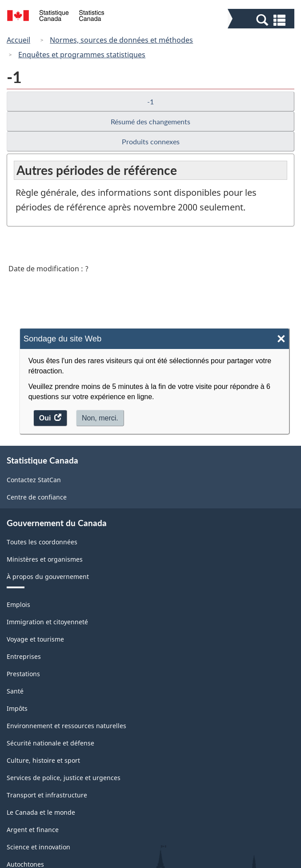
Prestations (23, 674)
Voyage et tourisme (35, 639)
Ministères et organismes (45, 559)
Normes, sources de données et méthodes (121, 40)
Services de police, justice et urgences (64, 778)
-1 (150, 101)
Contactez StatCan (34, 480)
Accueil (18, 40)
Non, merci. (100, 418)
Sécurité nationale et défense (50, 743)
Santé (15, 691)
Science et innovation (38, 847)
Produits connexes (151, 141)
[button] (262, 20)
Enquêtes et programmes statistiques (82, 55)
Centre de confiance (37, 497)
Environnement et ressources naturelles (66, 726)
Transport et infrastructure (47, 795)
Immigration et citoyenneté (47, 622)
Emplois (18, 604)
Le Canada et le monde (41, 812)
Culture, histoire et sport (43, 760)
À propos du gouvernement (48, 577)
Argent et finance (33, 830)
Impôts (17, 708)
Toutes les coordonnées (42, 542)
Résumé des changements (150, 121)
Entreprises (24, 656)
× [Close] (281, 339)
